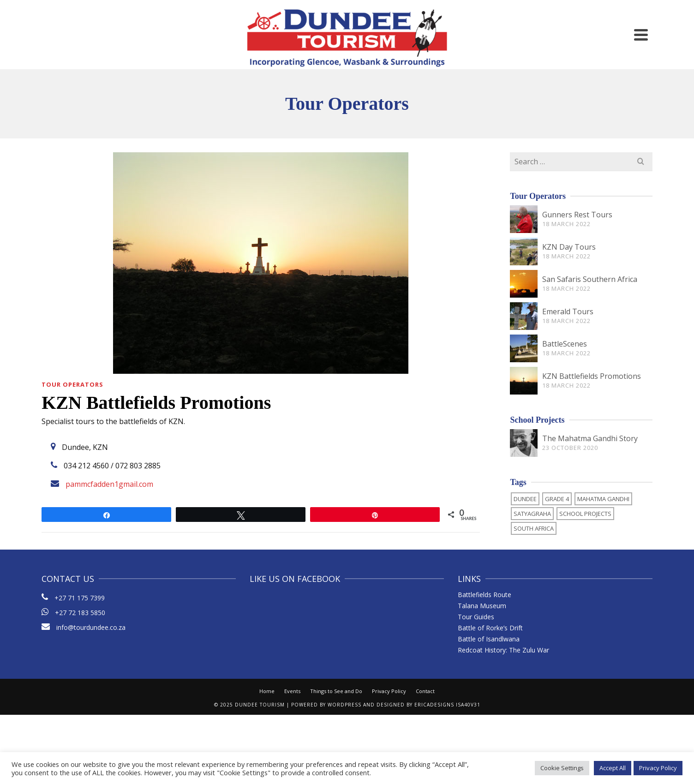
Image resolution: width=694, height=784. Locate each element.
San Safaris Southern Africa (590, 279)
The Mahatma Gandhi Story (590, 438)
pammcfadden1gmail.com (109, 484)
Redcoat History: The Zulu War (503, 650)
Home (267, 691)
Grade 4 (557, 499)
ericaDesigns (434, 705)
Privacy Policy (389, 691)
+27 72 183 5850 (80, 613)
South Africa (534, 528)
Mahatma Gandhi (603, 499)
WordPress (344, 705)
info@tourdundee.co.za (84, 627)
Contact (425, 691)
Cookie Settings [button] (562, 768)
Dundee (525, 499)
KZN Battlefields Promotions (592, 376)
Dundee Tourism (260, 705)
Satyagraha (532, 514)
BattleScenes (565, 344)
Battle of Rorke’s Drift (490, 628)
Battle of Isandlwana (489, 639)
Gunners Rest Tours (577, 215)
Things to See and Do (336, 691)
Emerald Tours (568, 311)
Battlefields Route (485, 595)
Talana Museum (482, 606)
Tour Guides (476, 617)
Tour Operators (72, 384)
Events (292, 691)
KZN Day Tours (569, 247)
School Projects (585, 514)
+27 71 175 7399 (80, 598)
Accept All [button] (613, 768)
